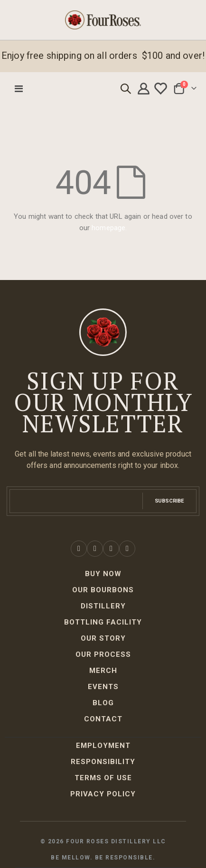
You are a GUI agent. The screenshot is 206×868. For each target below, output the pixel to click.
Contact (103, 719)
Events (103, 687)
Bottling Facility (103, 622)
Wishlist (162, 89)
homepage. (109, 228)
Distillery (103, 606)
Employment (103, 746)
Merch (103, 671)
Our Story (103, 638)
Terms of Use (103, 778)
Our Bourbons (103, 590)
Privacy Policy (103, 794)
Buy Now (103, 574)
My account (145, 89)
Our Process (103, 654)
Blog (103, 703)
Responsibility (103, 762)
